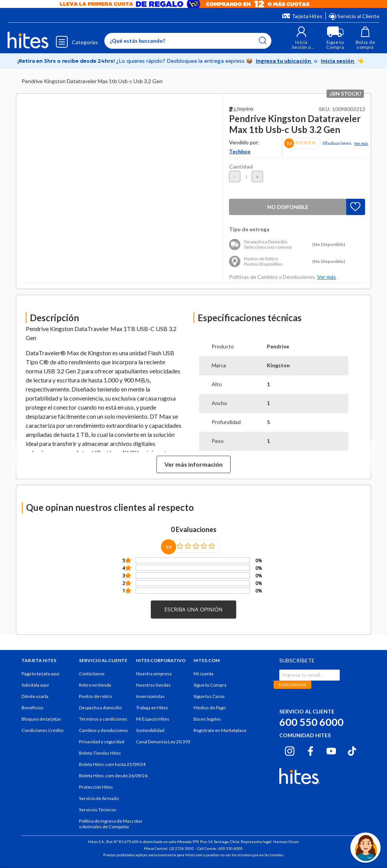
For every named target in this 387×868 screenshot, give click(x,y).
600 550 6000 (311, 722)
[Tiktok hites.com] (352, 750)
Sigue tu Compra (210, 685)
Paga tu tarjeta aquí (40, 674)
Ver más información (193, 464)
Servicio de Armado (99, 798)
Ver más (361, 143)
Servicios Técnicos (98, 810)
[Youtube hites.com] (331, 750)
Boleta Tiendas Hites (100, 753)
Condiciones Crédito (43, 730)
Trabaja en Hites (152, 708)
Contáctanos (92, 674)
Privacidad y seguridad (102, 742)
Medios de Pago (210, 708)
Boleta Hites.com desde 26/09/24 (113, 776)
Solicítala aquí (35, 685)
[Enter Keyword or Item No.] (188, 41)
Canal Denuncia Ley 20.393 (163, 742)
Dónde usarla (35, 696)
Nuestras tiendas (153, 685)
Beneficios (33, 708)
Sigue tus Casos (209, 696)
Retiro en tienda (95, 685)
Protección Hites (96, 787)
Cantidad (241, 166)
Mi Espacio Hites (153, 719)
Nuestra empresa (154, 674)
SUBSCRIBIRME (293, 685)
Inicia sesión (338, 61)
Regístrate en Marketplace (220, 730)
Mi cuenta (204, 674)
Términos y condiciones (103, 719)
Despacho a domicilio (100, 708)
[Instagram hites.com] (290, 750)
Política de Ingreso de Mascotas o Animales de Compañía (111, 824)
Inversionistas (150, 696)
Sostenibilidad (150, 730)
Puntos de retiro (95, 696)
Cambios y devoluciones (104, 730)
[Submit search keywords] (263, 40)
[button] (301, 38)
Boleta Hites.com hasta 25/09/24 (112, 764)
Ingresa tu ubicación (284, 61)
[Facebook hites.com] (310, 750)
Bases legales (207, 719)
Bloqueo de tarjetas (41, 719)
